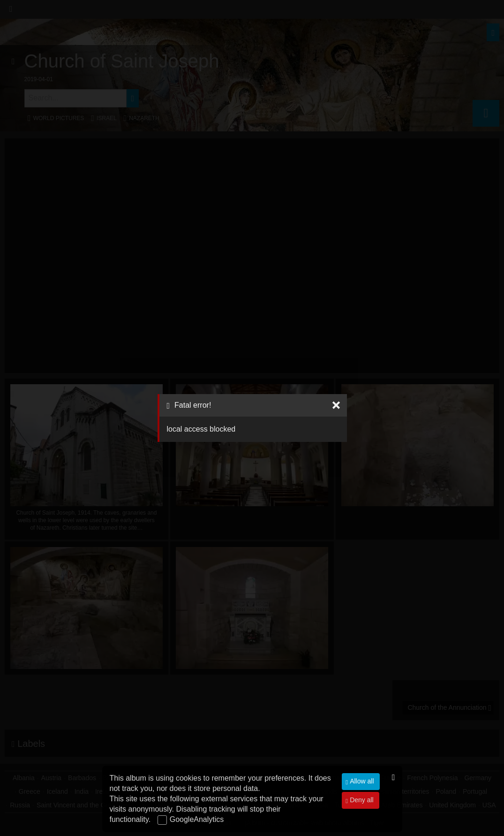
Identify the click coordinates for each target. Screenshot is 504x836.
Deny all (361, 800)
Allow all (361, 781)
